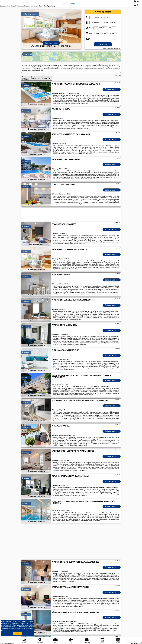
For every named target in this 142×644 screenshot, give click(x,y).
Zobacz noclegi (112, 89)
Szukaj (103, 44)
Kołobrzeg (25, 86)
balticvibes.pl (71, 3)
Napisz (140, 643)
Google (31, 622)
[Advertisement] (71, 542)
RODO (3, 630)
